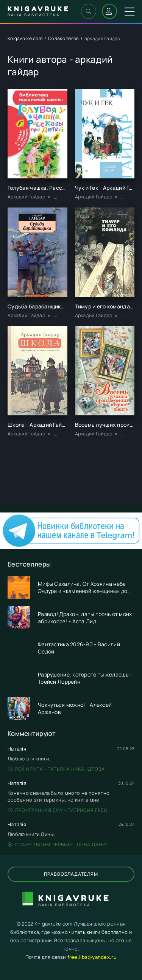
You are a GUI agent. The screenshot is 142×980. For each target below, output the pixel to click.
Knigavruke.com (25, 38)
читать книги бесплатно (98, 932)
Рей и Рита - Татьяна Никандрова (56, 769)
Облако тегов (63, 38)
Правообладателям (71, 874)
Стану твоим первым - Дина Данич (59, 845)
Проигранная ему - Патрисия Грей (58, 810)
